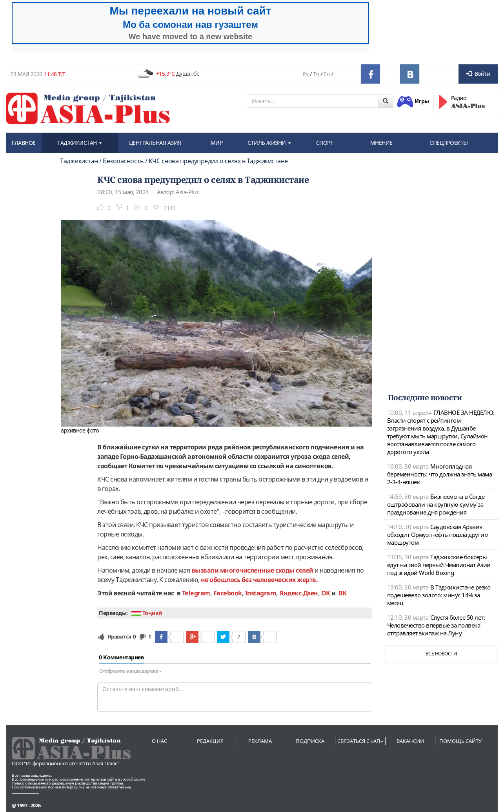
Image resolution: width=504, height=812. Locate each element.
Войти (478, 74)
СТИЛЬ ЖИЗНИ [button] (269, 143)
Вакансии (410, 741)
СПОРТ (325, 143)
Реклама (260, 741)
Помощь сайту (460, 741)
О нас (159, 741)
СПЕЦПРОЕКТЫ (449, 143)
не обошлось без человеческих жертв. (259, 580)
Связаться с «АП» (360, 741)
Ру (306, 74)
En (327, 74)
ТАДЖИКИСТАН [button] (80, 143)
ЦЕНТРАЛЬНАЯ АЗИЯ (155, 143)
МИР (217, 143)
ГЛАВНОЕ (24, 143)
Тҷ (316, 74)
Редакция (210, 741)
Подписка (310, 741)
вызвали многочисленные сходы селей (252, 570)
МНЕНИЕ (381, 143)
